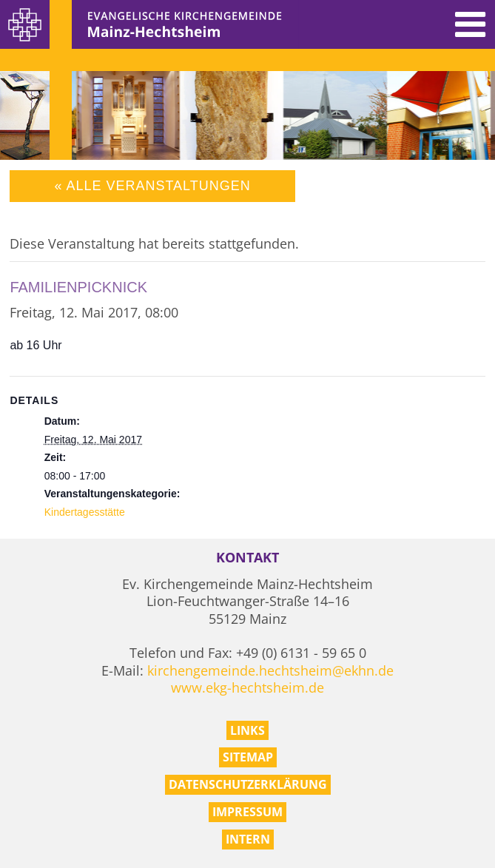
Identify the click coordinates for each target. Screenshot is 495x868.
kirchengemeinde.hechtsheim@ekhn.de (270, 670)
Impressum (247, 812)
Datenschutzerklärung (248, 784)
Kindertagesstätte (85, 512)
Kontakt (247, 558)
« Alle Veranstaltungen (152, 186)
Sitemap (248, 757)
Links (247, 730)
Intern (248, 839)
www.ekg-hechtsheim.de (247, 687)
